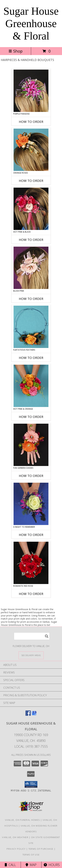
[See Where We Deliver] (31, 655)
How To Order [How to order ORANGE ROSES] (31, 181)
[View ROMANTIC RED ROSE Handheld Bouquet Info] (31, 563)
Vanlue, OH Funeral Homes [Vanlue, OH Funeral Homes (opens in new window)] (22, 820)
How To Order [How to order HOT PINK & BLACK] (31, 240)
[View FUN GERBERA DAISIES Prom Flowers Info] (31, 445)
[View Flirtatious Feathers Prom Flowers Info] (31, 327)
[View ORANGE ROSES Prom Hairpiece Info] (31, 150)
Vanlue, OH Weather (15, 837)
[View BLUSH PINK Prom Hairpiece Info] (31, 268)
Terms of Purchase (41, 849)
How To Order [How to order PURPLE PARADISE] (31, 122)
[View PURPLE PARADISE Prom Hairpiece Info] (31, 91)
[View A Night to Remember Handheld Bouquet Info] (31, 504)
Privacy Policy (16, 849)
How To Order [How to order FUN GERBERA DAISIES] (31, 476)
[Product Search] (32, 636)
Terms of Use (31, 855)
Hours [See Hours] (52, 865)
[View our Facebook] (28, 715)
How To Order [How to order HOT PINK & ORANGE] (31, 417)
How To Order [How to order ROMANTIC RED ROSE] (31, 594)
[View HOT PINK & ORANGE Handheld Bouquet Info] (31, 386)
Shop (16, 51)
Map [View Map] (31, 865)
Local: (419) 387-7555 (31, 746)
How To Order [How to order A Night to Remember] (31, 535)
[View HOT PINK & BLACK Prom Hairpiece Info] (31, 209)
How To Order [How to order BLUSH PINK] (31, 299)
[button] (31, 784)
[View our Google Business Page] (34, 715)
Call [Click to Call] (10, 865)
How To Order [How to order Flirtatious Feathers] (31, 358)
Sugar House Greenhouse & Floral (31, 23)
